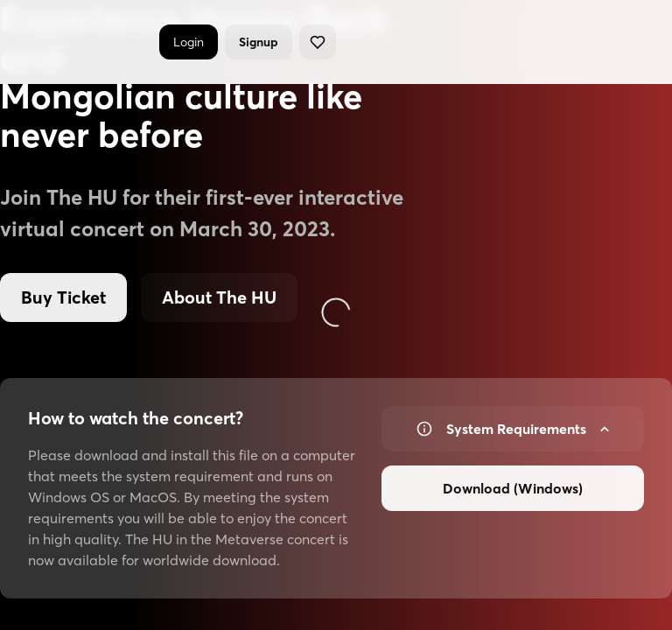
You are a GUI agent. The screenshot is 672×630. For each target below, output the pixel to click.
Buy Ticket (63, 297)
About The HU (219, 297)
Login (189, 42)
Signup (259, 42)
